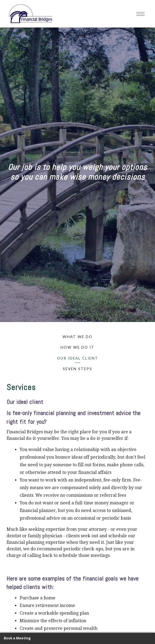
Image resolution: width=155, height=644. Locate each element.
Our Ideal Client (78, 358)
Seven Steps (77, 369)
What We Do (77, 337)
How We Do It (77, 347)
